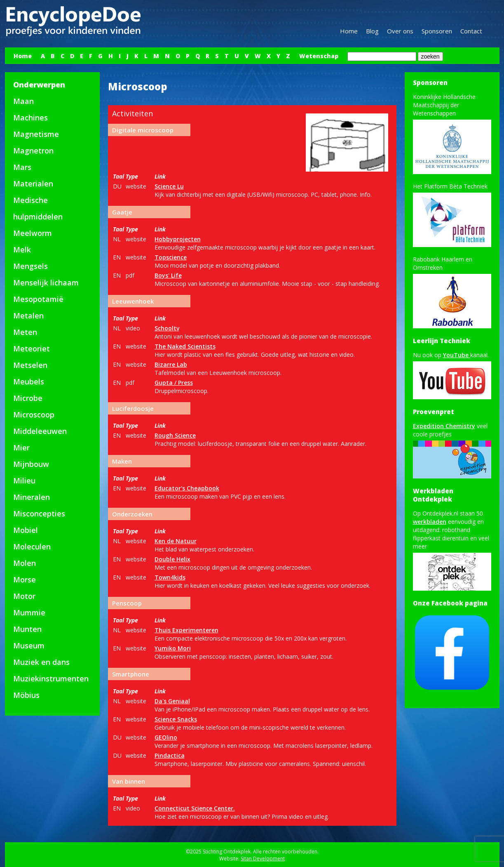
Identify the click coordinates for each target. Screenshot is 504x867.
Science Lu (169, 186)
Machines (30, 118)
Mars (22, 167)
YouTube (457, 355)
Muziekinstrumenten (51, 679)
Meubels (29, 382)
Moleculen (32, 547)
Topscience (171, 257)
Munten (27, 629)
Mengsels (30, 266)
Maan (23, 101)
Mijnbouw (31, 464)
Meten (25, 332)
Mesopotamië (38, 299)
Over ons (400, 31)
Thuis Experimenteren (186, 630)
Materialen (33, 184)
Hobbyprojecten (178, 239)
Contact (471, 31)
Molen (25, 563)
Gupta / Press (174, 383)
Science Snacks (176, 719)
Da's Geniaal (172, 701)
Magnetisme (36, 134)
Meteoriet (32, 349)
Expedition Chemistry (444, 426)
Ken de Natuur (176, 541)
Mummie (29, 613)
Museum (29, 646)
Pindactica (170, 755)
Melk (22, 250)
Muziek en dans (41, 662)
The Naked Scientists (185, 346)
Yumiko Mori (173, 648)
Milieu (24, 481)
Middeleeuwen (40, 431)
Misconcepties (39, 514)
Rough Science (175, 435)
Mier (21, 448)
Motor (24, 596)
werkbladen (430, 522)
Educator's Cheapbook (187, 488)
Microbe (28, 398)
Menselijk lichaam (46, 283)
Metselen (30, 365)
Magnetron (33, 151)
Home (349, 31)
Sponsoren (437, 31)
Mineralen (32, 497)
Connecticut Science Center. (195, 808)
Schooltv (167, 328)
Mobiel (26, 530)
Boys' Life (168, 275)
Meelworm (33, 233)
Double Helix (172, 559)
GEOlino (166, 737)
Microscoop (34, 415)
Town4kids (170, 577)
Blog (372, 31)
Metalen (28, 316)
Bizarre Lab (171, 364)
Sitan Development (263, 859)
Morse (25, 580)
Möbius (26, 695)
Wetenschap (319, 56)
